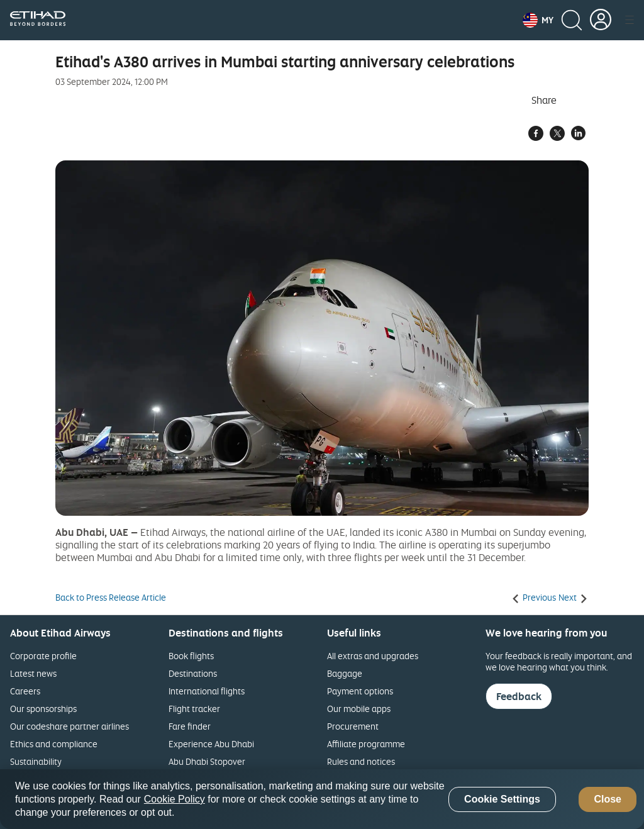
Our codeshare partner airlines (69, 726)
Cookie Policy (175, 799)
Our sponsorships (43, 709)
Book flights (191, 656)
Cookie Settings (502, 799)
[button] (538, 20)
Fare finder (190, 726)
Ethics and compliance (54, 744)
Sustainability (36, 761)
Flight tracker (194, 709)
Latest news (33, 673)
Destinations (193, 673)
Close (608, 799)
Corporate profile (43, 656)
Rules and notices (361, 761)
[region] (322, 799)
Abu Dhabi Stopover (207, 761)
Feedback (519, 696)
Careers (25, 691)
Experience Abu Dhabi (211, 744)
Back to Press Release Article (111, 598)
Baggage (345, 673)
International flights (207, 691)
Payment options (360, 691)
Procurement (353, 726)
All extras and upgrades (373, 656)
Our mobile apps (359, 709)
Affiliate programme (366, 744)
